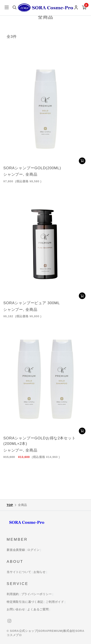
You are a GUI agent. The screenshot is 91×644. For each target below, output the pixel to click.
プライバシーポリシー (37, 594)
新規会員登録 (16, 550)
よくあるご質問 (38, 609)
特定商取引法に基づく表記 (25, 602)
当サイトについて (19, 572)
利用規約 (13, 594)
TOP (10, 505)
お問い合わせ (16, 609)
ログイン (33, 550)
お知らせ (40, 572)
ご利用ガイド (55, 602)
